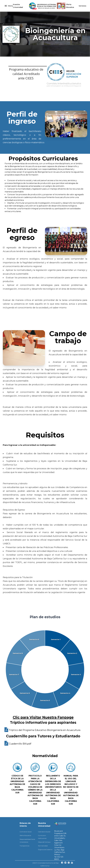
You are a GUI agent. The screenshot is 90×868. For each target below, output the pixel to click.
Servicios (82, 6)
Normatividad (43, 846)
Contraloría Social (26, 832)
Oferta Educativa (25, 835)
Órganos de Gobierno (45, 850)
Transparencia (24, 846)
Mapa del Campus (44, 842)
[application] (45, 670)
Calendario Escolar (44, 832)
